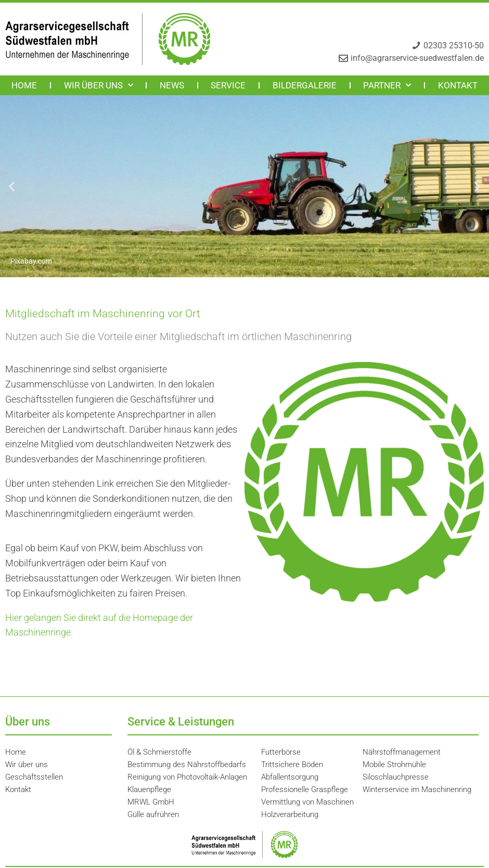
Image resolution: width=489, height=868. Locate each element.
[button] (12, 186)
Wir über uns (99, 85)
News (172, 85)
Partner (387, 85)
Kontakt (458, 85)
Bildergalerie (305, 85)
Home (24, 85)
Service (228, 85)
